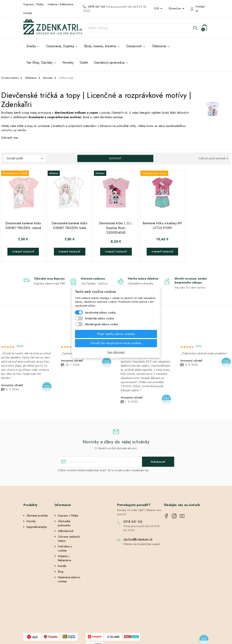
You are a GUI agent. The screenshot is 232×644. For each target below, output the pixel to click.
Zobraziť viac (10, 138)
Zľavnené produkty (37, 516)
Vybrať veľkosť (23, 252)
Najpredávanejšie (37, 527)
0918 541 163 (97, 7)
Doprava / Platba (33, 4)
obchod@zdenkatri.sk (138, 539)
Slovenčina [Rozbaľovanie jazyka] (175, 8)
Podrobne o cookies (65, 548)
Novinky (31, 521)
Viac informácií (116, 352)
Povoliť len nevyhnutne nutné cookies (116, 343)
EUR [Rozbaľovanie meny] (157, 8)
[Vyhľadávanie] (142, 28)
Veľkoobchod (66, 531)
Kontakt (28, 13)
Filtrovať (115, 158)
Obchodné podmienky (64, 523)
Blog (61, 572)
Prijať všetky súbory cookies (116, 334)
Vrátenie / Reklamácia (60, 4)
